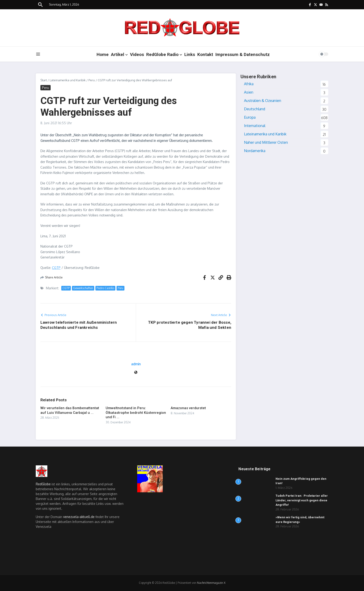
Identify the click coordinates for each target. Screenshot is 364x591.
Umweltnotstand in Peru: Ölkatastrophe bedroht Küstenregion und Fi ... (136, 413)
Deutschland (255, 109)
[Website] (136, 373)
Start (44, 80)
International (255, 126)
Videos (137, 54)
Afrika (249, 84)
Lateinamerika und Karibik (68, 80)
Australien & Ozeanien (263, 101)
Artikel (119, 54)
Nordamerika (255, 151)
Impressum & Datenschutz (243, 54)
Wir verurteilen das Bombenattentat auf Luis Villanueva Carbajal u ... (70, 410)
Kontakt (205, 54)
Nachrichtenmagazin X (211, 583)
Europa (250, 117)
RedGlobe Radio (164, 54)
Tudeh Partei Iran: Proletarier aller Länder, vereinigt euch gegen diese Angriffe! (302, 500)
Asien (249, 92)
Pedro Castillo (105, 288)
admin (136, 364)
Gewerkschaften (83, 288)
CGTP (56, 268)
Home (103, 54)
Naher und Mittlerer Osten (266, 142)
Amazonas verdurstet (188, 408)
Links (190, 54)
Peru (92, 80)
